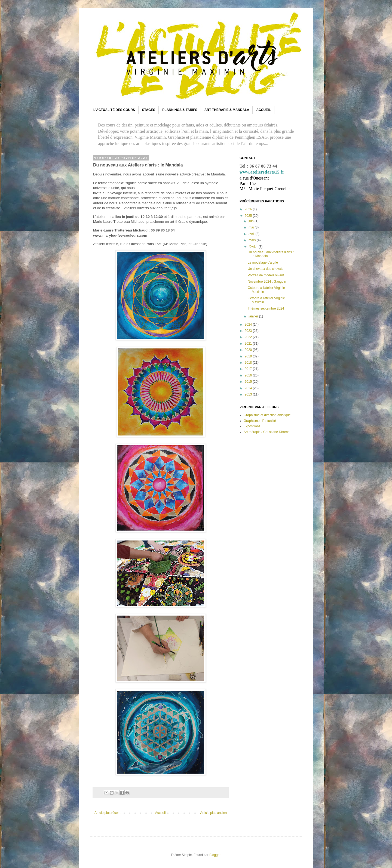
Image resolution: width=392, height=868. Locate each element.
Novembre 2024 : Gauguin (267, 282)
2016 (249, 375)
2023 (249, 331)
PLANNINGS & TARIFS (180, 110)
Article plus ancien (214, 813)
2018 (249, 363)
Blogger (215, 855)
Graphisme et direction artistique (267, 415)
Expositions (252, 426)
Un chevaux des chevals (265, 269)
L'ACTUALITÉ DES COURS (114, 110)
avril (252, 234)
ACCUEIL (263, 110)
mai (252, 227)
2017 (249, 369)
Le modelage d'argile (263, 262)
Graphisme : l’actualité (260, 421)
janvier (254, 316)
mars (253, 240)
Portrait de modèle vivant (266, 275)
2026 (249, 209)
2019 (249, 356)
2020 (249, 350)
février (254, 247)
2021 (249, 344)
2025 (249, 216)
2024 (249, 325)
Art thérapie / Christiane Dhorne (267, 432)
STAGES (149, 110)
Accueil (160, 813)
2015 (249, 382)
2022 (249, 337)
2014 (249, 388)
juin (252, 221)
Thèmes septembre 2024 (266, 308)
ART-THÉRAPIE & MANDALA (227, 110)
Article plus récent (107, 813)
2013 (249, 394)
